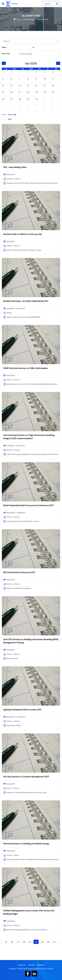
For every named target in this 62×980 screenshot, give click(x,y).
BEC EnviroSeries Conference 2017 (19, 572)
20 (12, 92)
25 (53, 92)
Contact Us (22, 965)
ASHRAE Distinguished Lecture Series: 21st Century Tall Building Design (29, 912)
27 (12, 99)
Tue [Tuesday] (23, 69)
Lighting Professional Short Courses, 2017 (22, 710)
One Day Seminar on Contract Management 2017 (26, 777)
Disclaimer (41, 965)
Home (17, 19)
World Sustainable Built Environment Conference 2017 (28, 505)
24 (45, 92)
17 (45, 86)
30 (12, 72)
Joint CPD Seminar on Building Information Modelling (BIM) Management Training (31, 641)
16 (36, 86)
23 (37, 92)
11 (53, 79)
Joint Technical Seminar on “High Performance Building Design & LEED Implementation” (29, 437)
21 (20, 92)
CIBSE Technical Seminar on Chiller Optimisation (25, 368)
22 (28, 92)
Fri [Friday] (48, 69)
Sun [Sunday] (6, 69)
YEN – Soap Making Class (15, 167)
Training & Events (29, 19)
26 (3, 99)
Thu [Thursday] (39, 69)
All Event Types (43, 19)
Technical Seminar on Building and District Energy (26, 844)
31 (20, 72)
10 (45, 79)
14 (20, 86)
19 (3, 92)
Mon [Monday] (14, 69)
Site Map (32, 965)
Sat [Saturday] (56, 69)
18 (53, 86)
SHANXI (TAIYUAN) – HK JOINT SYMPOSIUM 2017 (26, 301)
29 (3, 72)
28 (20, 99)
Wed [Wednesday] (31, 69)
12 (3, 86)
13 (12, 86)
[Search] (57, 4)
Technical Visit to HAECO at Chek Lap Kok (22, 234)
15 (28, 86)
